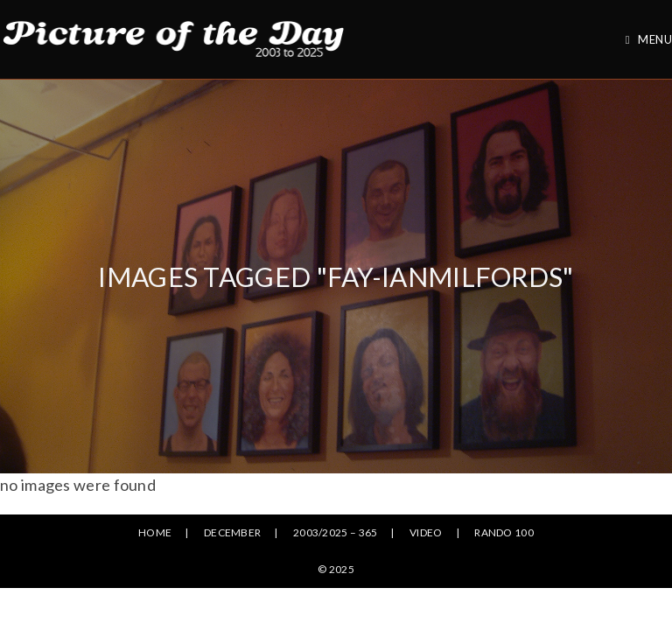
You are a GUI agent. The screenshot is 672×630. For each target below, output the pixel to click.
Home (155, 532)
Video (426, 532)
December (232, 532)
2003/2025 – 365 (336, 532)
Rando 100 (504, 532)
